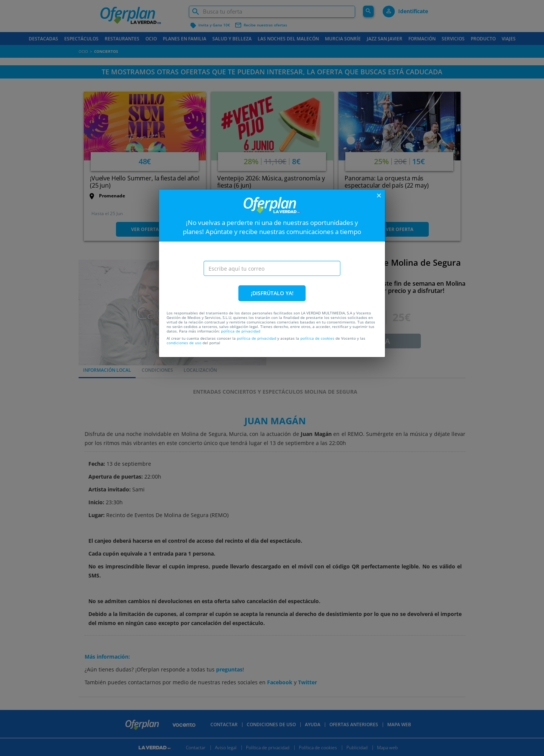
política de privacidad (241, 331)
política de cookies (317, 338)
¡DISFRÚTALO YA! (272, 293)
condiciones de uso (184, 343)
